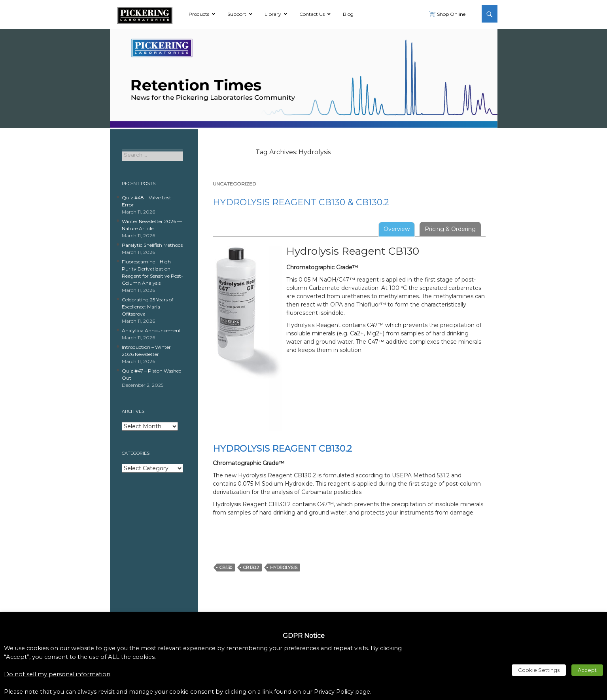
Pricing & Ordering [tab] (450, 229)
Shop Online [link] (451, 14)
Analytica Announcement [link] (151, 330)
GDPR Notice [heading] (304, 636)
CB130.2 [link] (251, 568)
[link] (145, 14)
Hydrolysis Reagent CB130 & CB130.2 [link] (301, 202)
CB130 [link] (226, 568)
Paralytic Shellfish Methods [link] (152, 245)
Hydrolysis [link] (284, 568)
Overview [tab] (397, 229)
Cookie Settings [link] (539, 670)
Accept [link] (587, 670)
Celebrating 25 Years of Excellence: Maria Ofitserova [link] (147, 307)
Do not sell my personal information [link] (57, 674)
